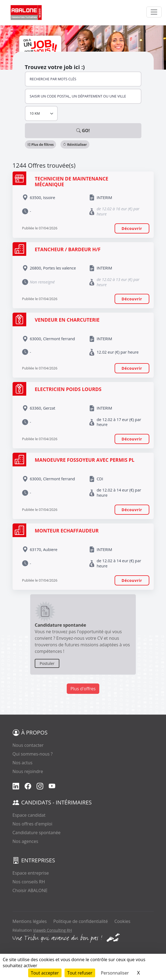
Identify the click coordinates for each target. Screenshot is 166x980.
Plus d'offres (83, 689)
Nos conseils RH (29, 882)
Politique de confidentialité (81, 921)
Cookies (122, 921)
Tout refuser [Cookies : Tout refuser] (80, 973)
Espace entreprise (31, 873)
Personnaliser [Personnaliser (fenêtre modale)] (115, 973)
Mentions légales (30, 921)
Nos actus (23, 763)
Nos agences (25, 841)
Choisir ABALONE (30, 890)
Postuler (47, 663)
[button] (41, 145)
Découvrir (132, 228)
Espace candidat (29, 815)
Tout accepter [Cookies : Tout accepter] (45, 973)
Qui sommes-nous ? (33, 754)
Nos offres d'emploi (33, 824)
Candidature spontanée (37, 833)
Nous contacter (28, 745)
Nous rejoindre (28, 771)
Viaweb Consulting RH (52, 930)
